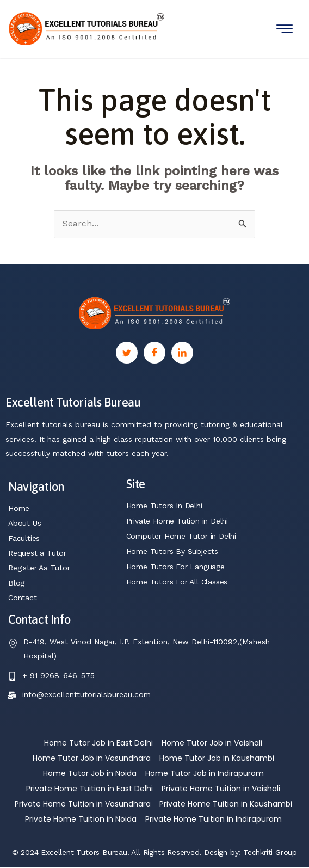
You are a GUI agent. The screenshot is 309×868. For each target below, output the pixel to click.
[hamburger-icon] (285, 29)
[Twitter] (127, 353)
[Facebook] (154, 353)
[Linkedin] (182, 353)
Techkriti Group (270, 853)
